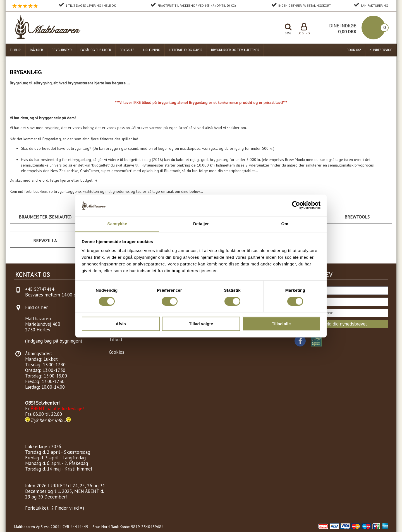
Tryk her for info (46, 420)
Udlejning (152, 50)
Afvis (121, 324)
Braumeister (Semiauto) (45, 217)
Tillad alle (281, 324)
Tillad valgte (201, 324)
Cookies (117, 352)
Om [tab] (285, 224)
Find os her (36, 307)
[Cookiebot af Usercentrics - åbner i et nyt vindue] (296, 205)
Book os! (354, 50)
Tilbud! (15, 50)
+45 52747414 (40, 289)
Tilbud (115, 339)
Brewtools (357, 217)
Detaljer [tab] (201, 224)
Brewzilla (45, 241)
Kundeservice (381, 50)
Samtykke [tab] (117, 224)
